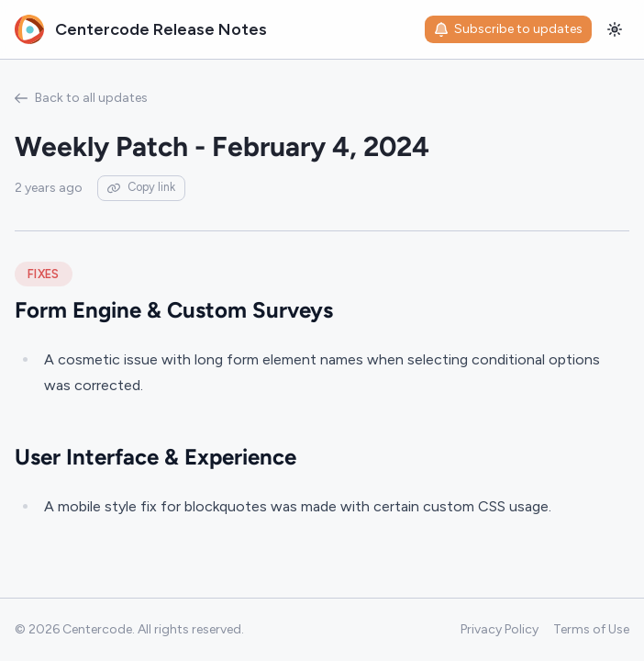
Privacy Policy (500, 629)
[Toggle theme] (615, 29)
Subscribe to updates (508, 29)
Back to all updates (81, 98)
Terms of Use (591, 629)
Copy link (141, 187)
